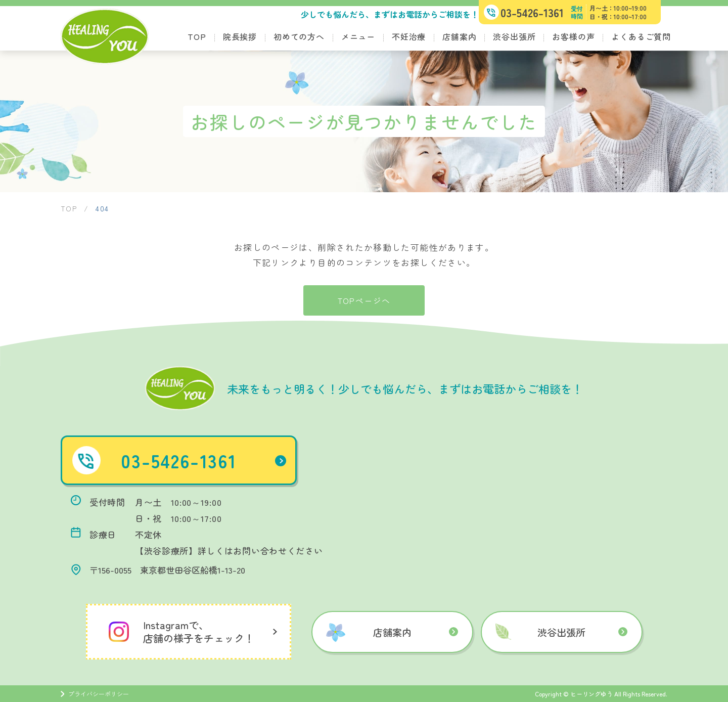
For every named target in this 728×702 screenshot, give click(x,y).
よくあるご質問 (641, 36)
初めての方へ (299, 36)
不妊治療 (409, 36)
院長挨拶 (240, 36)
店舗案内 (459, 36)
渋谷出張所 (514, 36)
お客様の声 (573, 36)
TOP (197, 36)
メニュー (358, 36)
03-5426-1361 (209, 460)
